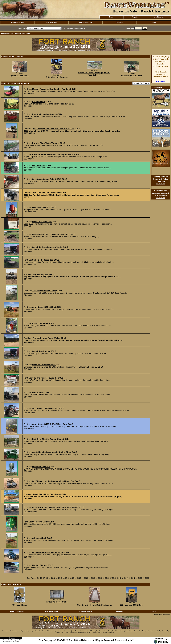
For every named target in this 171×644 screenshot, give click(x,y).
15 (61, 578)
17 (66, 578)
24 (82, 578)
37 (111, 578)
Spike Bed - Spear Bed (43, 260)
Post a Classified (51, 22)
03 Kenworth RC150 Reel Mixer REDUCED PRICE (55, 507)
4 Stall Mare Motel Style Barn (46, 494)
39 (115, 578)
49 (139, 578)
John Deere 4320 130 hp (44, 307)
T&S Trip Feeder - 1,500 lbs (45, 378)
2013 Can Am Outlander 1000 (46, 193)
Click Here (161, 81)
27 (90, 578)
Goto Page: (31, 578)
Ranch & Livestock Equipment (18, 33)
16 (64, 578)
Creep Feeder (39, 102)
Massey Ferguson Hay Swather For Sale (51, 89)
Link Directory (159, 17)
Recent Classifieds (17, 22)
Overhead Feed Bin (42, 207)
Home (111, 17)
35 (106, 578)
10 (50, 578)
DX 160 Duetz (38, 165)
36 (108, 578)
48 (137, 578)
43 (125, 578)
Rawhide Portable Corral (44, 365)
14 (59, 578)
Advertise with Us (86, 22)
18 (68, 578)
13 (57, 578)
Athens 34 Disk (40, 538)
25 (85, 578)
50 (141, 578)
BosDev (5, 641)
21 (76, 578)
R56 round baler (19, 605)
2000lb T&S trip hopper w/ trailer (48, 247)
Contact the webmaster (162, 614)
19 (71, 578)
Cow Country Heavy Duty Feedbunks (95, 605)
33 (101, 578)
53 (148, 578)
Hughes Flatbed (40, 565)
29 (92, 578)
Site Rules (119, 22)
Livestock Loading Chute (44, 114)
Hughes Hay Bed (41, 274)
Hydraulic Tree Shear (19, 75)
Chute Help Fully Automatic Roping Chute (52, 452)
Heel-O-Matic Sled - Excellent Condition (51, 234)
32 (99, 578)
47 (134, 578)
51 (143, 578)
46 (132, 578)
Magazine (135, 17)
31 (97, 578)
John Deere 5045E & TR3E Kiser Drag (50, 424)
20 (73, 578)
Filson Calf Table (40, 323)
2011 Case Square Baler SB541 (47, 179)
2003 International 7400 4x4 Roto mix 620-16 (53, 129)
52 (146, 578)
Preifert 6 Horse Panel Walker (46, 338)
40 (118, 578)
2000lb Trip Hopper (41, 351)
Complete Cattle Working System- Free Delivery (94, 74)
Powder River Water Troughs (46, 143)
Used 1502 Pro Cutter (42, 222)
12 (54, 578)
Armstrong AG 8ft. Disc (132, 75)
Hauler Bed (37, 392)
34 (104, 578)
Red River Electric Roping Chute (47, 439)
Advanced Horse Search (76, 28)
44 (127, 578)
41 (120, 578)
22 (78, 578)
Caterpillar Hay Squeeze (57, 77)
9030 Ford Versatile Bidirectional (48, 552)
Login (154, 22)
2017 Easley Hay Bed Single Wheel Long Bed (54, 481)
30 (94, 578)
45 (129, 578)
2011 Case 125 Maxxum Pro (45, 408)
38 (113, 578)
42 (122, 578)
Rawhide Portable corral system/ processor (53, 154)
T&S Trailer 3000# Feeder (44, 291)
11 (52, 578)
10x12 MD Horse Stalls (57, 602)
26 (87, 578)
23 (80, 578)
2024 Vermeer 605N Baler (132, 605)
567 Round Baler (40, 522)
